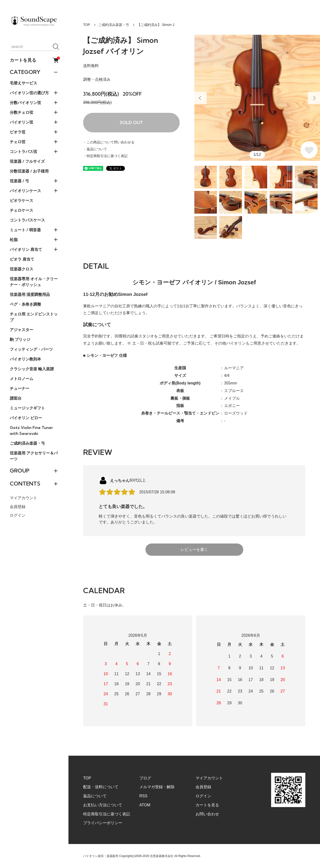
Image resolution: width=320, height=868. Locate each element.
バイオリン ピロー (26, 418)
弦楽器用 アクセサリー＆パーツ (34, 456)
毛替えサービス (23, 83)
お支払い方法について (103, 805)
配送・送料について (101, 787)
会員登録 (18, 507)
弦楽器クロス (22, 269)
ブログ (145, 778)
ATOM (145, 805)
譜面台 (16, 398)
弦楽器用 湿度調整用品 (30, 294)
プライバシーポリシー (103, 823)
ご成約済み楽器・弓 (27, 443)
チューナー (20, 388)
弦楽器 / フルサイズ (27, 161)
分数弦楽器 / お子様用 (29, 171)
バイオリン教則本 (25, 359)
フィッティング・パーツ (31, 349)
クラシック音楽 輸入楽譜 (32, 369)
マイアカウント (23, 498)
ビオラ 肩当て (22, 259)
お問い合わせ (207, 814)
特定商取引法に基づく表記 (107, 814)
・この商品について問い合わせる (109, 142)
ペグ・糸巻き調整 (25, 304)
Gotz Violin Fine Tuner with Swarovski (31, 430)
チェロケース (22, 210)
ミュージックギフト (27, 408)
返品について (95, 796)
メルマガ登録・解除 (157, 787)
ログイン (18, 515)
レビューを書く (194, 550)
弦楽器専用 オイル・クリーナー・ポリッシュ (34, 282)
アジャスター (22, 330)
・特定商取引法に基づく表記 (105, 156)
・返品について (95, 149)
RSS (143, 796)
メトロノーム (22, 379)
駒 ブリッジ (20, 339)
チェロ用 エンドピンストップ (34, 317)
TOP (87, 25)
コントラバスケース (27, 220)
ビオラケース (22, 200)
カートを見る (34, 60)
